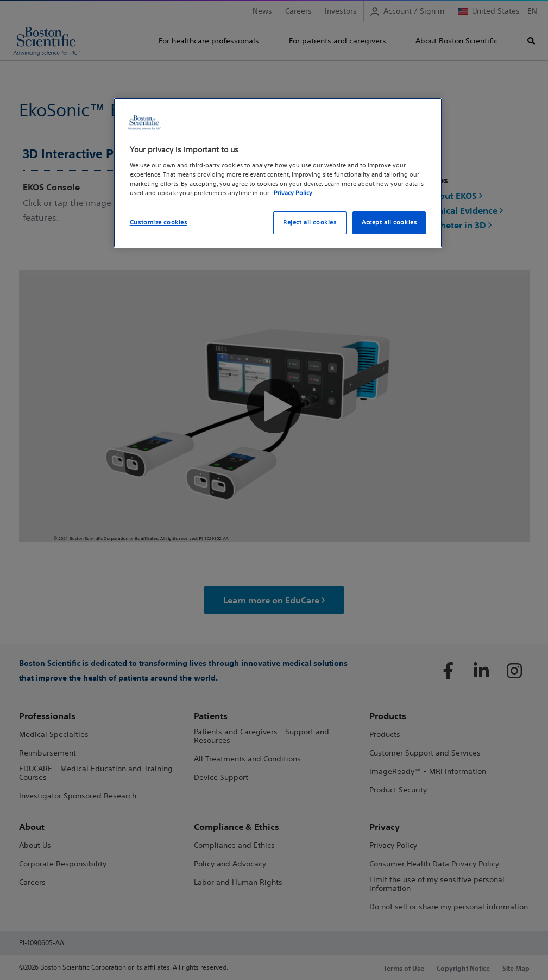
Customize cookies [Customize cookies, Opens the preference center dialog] (159, 222)
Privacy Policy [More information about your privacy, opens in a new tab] (293, 193)
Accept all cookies (389, 222)
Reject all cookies (310, 222)
